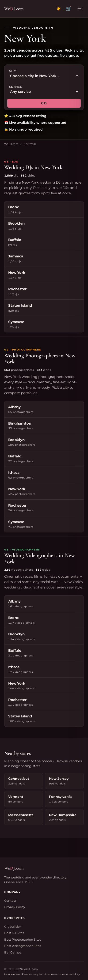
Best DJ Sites (14, 933)
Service (15, 87)
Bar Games (13, 952)
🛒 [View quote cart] (69, 9)
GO (44, 103)
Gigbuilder (13, 927)
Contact (10, 901)
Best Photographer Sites (23, 939)
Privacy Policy (15, 907)
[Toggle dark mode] (59, 9)
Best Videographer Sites (23, 946)
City (13, 71)
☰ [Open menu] (79, 9)
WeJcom (14, 9)
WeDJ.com (11, 144)
